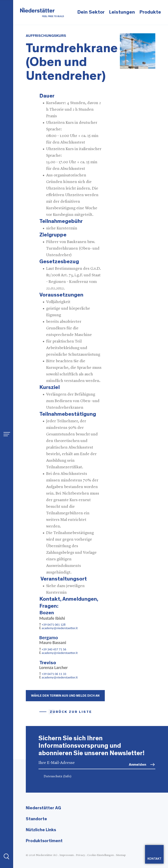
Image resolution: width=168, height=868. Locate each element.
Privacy (80, 855)
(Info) (67, 777)
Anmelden (137, 764)
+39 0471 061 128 (53, 625)
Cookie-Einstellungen (100, 855)
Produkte (150, 12)
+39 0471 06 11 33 (55, 674)
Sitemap (121, 855)
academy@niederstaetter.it (60, 628)
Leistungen (122, 12)
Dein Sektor (91, 12)
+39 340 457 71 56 (54, 649)
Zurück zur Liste (71, 712)
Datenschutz (58, 777)
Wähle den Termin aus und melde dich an (65, 696)
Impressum (67, 855)
